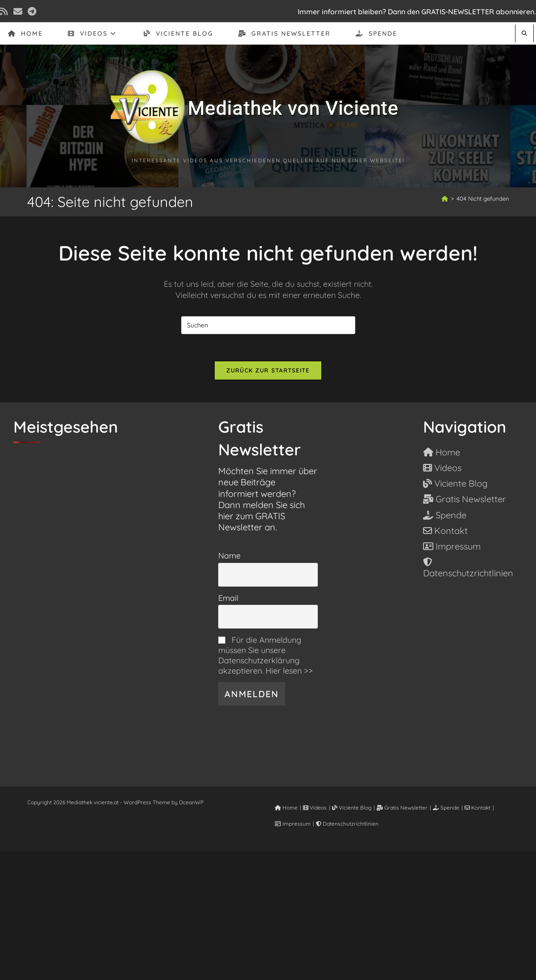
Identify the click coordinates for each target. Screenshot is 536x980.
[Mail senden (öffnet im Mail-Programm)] (18, 12)
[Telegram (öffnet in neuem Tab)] (32, 12)
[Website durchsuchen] (524, 33)
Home (286, 808)
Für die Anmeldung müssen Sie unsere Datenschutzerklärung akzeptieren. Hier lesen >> (266, 655)
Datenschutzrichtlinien (347, 824)
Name (229, 556)
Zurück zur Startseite (268, 370)
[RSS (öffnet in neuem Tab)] (5, 12)
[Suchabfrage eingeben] (268, 325)
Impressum (293, 824)
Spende (446, 808)
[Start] (445, 198)
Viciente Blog (352, 808)
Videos (315, 808)
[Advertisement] (268, 914)
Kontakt (478, 808)
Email (228, 598)
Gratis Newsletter (402, 808)
